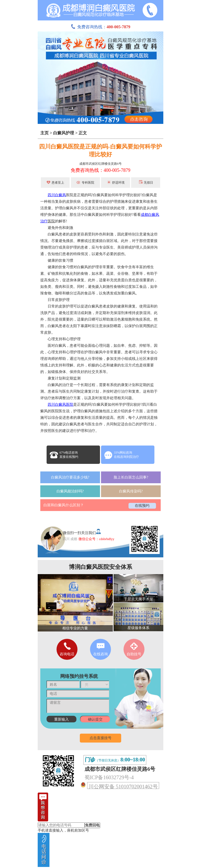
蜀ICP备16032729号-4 (109, 777)
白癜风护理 (64, 133)
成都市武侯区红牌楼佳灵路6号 (100, 164)
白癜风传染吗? (131, 491)
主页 (44, 133)
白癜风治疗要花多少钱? (70, 477)
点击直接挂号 (100, 738)
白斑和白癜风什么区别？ (64, 505)
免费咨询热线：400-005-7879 (100, 170)
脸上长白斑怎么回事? (131, 477)
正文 (83, 133)
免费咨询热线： (100, 27)
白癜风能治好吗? (70, 491)
